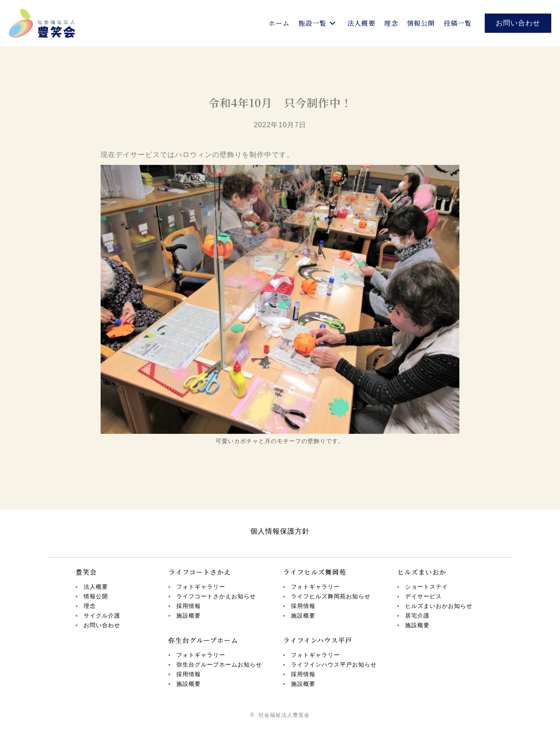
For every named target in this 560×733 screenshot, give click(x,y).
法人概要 (96, 587)
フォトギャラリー (201, 587)
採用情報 (189, 606)
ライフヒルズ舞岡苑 (315, 572)
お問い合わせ (102, 625)
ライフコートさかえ (200, 572)
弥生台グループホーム (203, 640)
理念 (90, 606)
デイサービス (423, 596)
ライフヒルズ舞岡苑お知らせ (331, 596)
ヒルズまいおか (422, 572)
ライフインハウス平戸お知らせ (334, 665)
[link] (279, 23)
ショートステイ (427, 587)
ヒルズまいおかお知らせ (439, 606)
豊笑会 (86, 572)
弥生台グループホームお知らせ (219, 665)
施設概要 (189, 616)
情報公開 (96, 596)
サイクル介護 (102, 616)
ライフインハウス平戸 (318, 640)
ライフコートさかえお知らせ (216, 596)
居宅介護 (417, 616)
